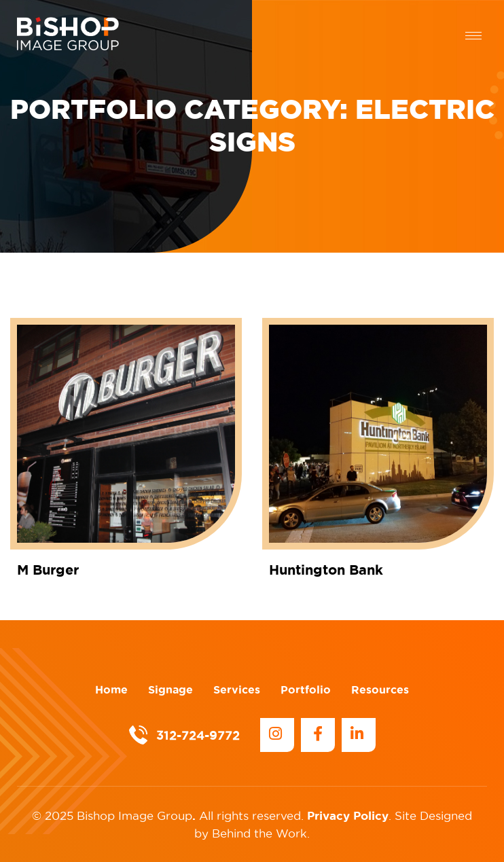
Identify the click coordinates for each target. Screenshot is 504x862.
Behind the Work (259, 833)
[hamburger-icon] (473, 36)
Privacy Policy (348, 815)
